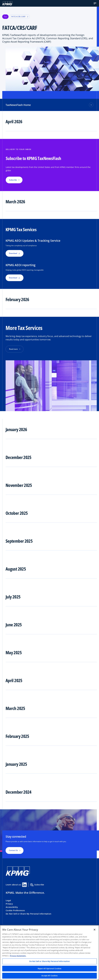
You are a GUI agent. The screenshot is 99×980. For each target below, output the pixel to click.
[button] (95, 3)
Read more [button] (13, 349)
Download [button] (15, 253)
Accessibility (12, 907)
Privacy (9, 904)
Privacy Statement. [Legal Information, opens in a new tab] (18, 956)
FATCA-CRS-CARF (20, 17)
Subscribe (37, 885)
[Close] (95, 930)
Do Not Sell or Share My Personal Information (28, 914)
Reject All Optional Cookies (50, 968)
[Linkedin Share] (24, 885)
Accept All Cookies (49, 976)
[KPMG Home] (7, 3)
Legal (8, 900)
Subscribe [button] (13, 180)
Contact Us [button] (13, 850)
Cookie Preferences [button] (15, 910)
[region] (49, 953)
